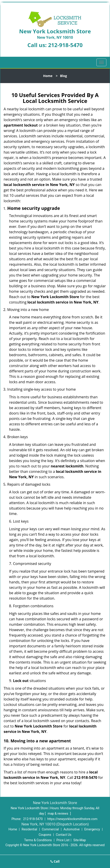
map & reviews (58, 814)
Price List (63, 840)
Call (55, 861)
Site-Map (80, 840)
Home (48, 76)
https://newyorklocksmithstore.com (72, 819)
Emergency (92, 829)
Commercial (50, 829)
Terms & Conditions (38, 840)
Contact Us (64, 835)
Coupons (45, 835)
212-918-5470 (65, 45)
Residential (30, 829)
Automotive (72, 829)
